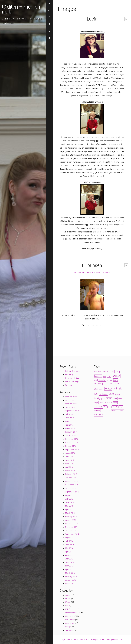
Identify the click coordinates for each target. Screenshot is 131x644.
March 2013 (70, 573)
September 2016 (72, 450)
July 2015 (69, 499)
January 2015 (71, 520)
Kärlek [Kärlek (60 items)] (117, 388)
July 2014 (69, 541)
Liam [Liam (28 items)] (111, 394)
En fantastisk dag (72, 378)
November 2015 (72, 485)
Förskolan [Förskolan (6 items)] (102, 380)
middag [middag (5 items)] (121, 399)
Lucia (92, 19)
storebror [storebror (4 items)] (104, 411)
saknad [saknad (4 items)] (115, 403)
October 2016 (71, 446)
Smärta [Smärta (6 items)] (115, 407)
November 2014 (72, 527)
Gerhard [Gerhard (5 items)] (109, 380)
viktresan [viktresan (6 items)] (114, 411)
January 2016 (71, 478)
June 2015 (69, 502)
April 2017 (69, 425)
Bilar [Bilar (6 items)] (113, 372)
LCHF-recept (70, 609)
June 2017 (69, 418)
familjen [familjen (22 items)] (116, 376)
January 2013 (71, 580)
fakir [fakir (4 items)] (105, 376)
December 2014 (72, 524)
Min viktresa (70, 620)
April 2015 (69, 509)
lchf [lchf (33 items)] (96, 394)
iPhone (98, 272)
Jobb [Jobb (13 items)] (117, 384)
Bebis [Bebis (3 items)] (108, 372)
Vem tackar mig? (72, 382)
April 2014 (69, 552)
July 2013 (69, 559)
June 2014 (69, 545)
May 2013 (69, 566)
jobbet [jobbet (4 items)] (96, 389)
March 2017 (70, 428)
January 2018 (71, 407)
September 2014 (72, 534)
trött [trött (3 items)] (109, 411)
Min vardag (98, 26)
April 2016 (69, 467)
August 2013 (70, 555)
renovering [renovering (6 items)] (108, 403)
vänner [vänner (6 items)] (121, 411)
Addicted (69, 595)
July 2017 (69, 414)
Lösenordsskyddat (73, 613)
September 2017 (72, 411)
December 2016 (72, 439)
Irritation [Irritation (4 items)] (111, 384)
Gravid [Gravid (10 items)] (116, 380)
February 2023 (71, 397)
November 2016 (72, 443)
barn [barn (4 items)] (96, 372)
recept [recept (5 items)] (101, 403)
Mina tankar (70, 623)
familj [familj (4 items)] (109, 376)
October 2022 (71, 400)
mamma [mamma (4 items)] (109, 399)
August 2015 (70, 495)
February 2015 (71, 517)
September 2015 (72, 492)
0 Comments (109, 26)
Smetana (69, 385)
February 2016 (71, 474)
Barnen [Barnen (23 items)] (102, 371)
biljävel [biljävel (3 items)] (117, 372)
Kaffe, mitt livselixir (73, 371)
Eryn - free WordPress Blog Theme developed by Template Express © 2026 (92, 639)
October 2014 (71, 531)
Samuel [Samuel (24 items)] (98, 407)
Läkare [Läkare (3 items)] (104, 399)
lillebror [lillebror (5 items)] (118, 394)
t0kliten (89, 26)
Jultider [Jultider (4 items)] (101, 389)
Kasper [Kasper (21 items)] (108, 389)
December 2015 (72, 481)
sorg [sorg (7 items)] (121, 407)
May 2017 (69, 421)
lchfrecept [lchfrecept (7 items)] (104, 394)
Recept (68, 627)
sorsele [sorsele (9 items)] (97, 411)
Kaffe (67, 606)
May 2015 (69, 506)
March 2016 (70, 471)
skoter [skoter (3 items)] (110, 407)
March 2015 (70, 513)
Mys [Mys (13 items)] (96, 402)
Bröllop (68, 599)
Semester (69, 630)
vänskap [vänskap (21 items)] (99, 415)
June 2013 (69, 562)
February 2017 (71, 432)
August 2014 (70, 538)
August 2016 (70, 453)
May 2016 (69, 464)
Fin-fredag (69, 374)
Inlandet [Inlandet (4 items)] (105, 384)
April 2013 (69, 569)
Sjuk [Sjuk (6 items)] (105, 407)
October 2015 (71, 488)
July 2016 (69, 457)
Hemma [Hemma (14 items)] (98, 384)
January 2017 (71, 435)
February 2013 (71, 576)
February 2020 (71, 404)
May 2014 (69, 548)
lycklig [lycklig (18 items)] (97, 398)
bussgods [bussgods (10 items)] (98, 376)
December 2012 (72, 583)
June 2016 (69, 460)
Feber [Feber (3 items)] (96, 380)
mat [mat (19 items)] (115, 398)
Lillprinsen (92, 265)
